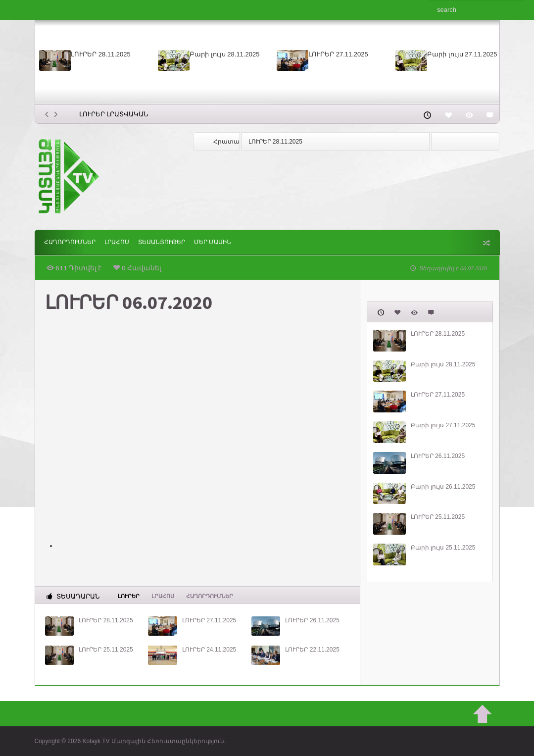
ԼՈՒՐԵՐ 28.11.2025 (101, 54)
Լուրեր (129, 596)
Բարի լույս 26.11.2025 (443, 487)
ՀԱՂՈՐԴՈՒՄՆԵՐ (70, 242)
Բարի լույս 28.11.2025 (224, 54)
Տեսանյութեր (162, 242)
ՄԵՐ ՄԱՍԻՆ (213, 242)
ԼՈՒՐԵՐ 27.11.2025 (338, 54)
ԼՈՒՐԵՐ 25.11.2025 (106, 650)
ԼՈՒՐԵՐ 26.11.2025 (312, 620)
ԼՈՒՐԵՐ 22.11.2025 (312, 650)
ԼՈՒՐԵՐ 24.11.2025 (209, 650)
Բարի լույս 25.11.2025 (443, 548)
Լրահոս (117, 242)
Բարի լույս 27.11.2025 (462, 54)
